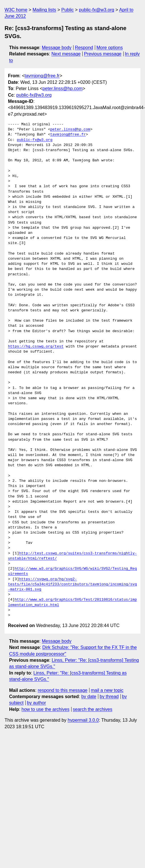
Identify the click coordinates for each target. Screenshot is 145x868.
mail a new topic (107, 690)
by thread (109, 697)
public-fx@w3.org (97, 10)
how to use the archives (46, 709)
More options (110, 48)
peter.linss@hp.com (63, 89)
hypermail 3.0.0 (83, 720)
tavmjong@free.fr (42, 76)
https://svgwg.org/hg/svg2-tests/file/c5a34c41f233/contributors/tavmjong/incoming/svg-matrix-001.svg (72, 584)
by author (37, 703)
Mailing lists (44, 10)
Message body (57, 48)
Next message (66, 54)
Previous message (103, 54)
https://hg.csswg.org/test (36, 347)
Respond (84, 48)
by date (89, 697)
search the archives (93, 709)
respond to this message (62, 690)
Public (68, 10)
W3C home (16, 10)
